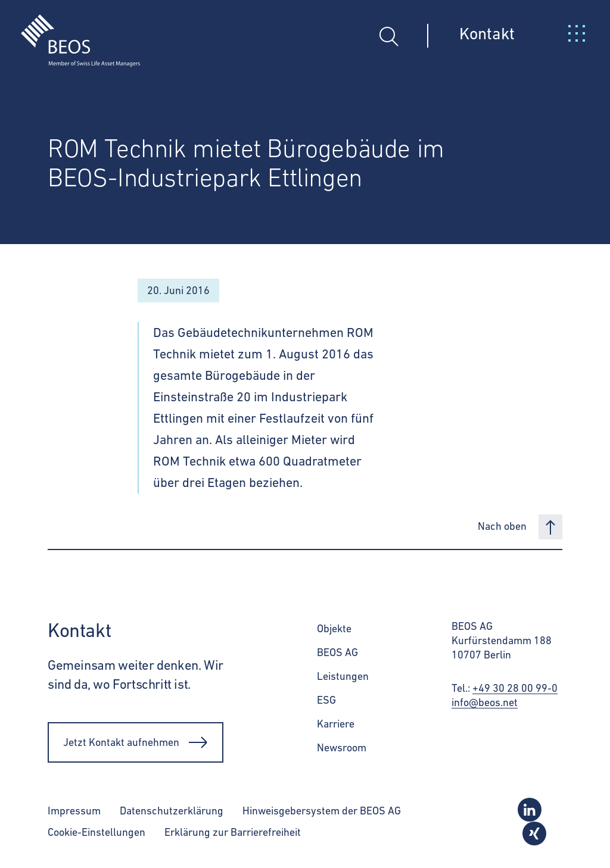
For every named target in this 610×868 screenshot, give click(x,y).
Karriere (336, 724)
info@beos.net (485, 702)
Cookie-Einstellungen (97, 832)
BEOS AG (337, 652)
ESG (326, 700)
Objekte (334, 628)
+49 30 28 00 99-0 (515, 688)
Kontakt (487, 33)
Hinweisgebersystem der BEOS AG (322, 811)
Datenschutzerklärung (172, 811)
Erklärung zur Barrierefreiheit (233, 832)
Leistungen (343, 676)
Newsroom (342, 747)
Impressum (74, 811)
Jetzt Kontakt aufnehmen (136, 742)
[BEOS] (70, 32)
